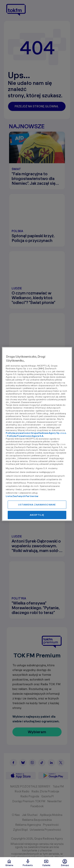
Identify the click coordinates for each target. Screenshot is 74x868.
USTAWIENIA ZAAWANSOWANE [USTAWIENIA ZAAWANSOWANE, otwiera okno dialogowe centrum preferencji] (37, 505)
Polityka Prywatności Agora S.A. (25, 436)
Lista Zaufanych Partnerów (22, 496)
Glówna (9, 863)
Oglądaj (46, 863)
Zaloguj (65, 863)
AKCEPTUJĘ (37, 515)
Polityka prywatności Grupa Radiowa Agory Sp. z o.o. (36, 433)
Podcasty (28, 863)
